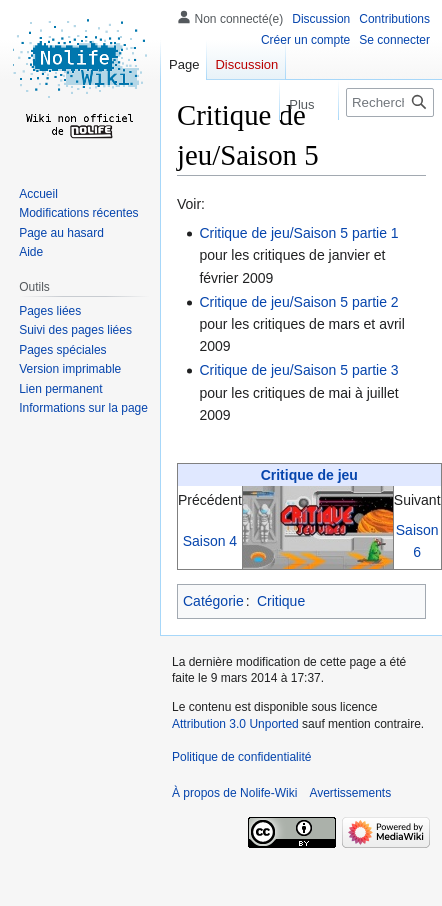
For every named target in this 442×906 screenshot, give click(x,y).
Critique (281, 601)
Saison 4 (210, 541)
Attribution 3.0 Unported (235, 724)
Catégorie (213, 601)
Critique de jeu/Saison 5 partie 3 (298, 370)
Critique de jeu (309, 475)
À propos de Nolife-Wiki (234, 793)
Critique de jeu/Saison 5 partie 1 (298, 233)
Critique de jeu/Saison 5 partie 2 (298, 302)
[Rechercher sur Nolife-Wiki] (390, 102)
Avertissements (350, 793)
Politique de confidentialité (241, 757)
